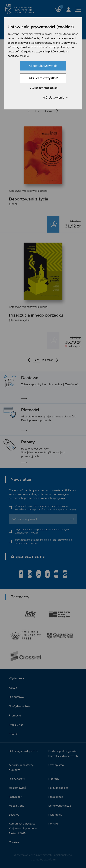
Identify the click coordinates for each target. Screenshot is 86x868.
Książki (13, 688)
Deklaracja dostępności (23, 751)
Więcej (72, 509)
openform (50, 860)
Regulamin (15, 797)
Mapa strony (16, 806)
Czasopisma (56, 765)
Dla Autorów (17, 779)
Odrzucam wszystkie (43, 78)
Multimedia (55, 815)
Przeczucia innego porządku (36, 315)
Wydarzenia (16, 678)
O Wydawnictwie (20, 706)
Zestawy (14, 815)
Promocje (15, 716)
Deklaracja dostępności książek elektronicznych (63, 754)
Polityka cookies (58, 788)
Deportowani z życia (29, 199)
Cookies (14, 842)
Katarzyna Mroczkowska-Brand (28, 191)
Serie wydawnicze (60, 806)
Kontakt (14, 734)
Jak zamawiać (17, 788)
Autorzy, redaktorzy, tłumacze (21, 768)
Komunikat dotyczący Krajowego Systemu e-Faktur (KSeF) (23, 829)
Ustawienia (55, 97)
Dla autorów (16, 697)
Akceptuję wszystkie (43, 66)
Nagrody (54, 779)
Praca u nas (16, 725)
